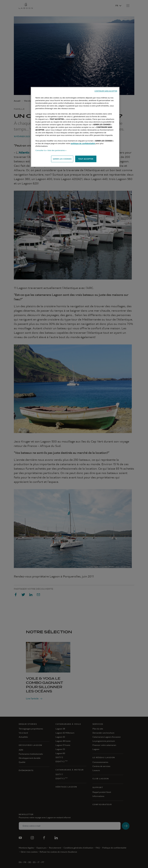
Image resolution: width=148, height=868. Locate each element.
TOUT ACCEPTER (86, 159)
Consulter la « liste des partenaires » (51, 150)
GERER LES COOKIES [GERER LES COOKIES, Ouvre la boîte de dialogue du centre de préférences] (62, 159)
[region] (75, 127)
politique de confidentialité (83, 143)
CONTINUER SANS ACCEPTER (106, 91)
